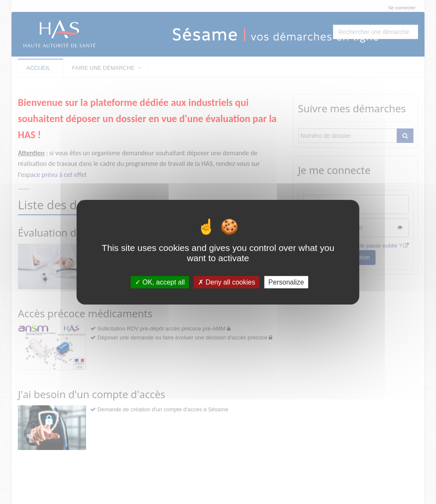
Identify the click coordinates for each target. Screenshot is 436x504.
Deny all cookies (227, 282)
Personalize (286, 282)
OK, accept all (160, 282)
